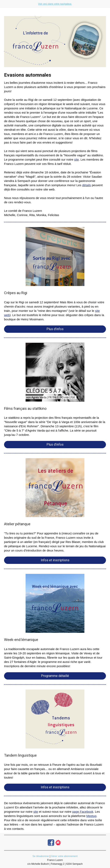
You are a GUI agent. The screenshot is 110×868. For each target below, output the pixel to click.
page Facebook (83, 812)
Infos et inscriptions (55, 560)
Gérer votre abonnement (64, 856)
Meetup (91, 816)
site (76, 159)
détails (87, 185)
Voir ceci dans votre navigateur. (55, 4)
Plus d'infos (55, 329)
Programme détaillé (55, 676)
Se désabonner (41, 856)
